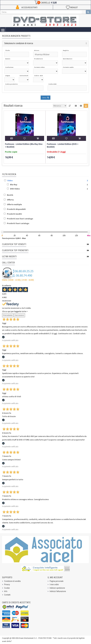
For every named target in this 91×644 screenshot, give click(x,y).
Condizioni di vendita (12, 581)
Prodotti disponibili (16, 209)
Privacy (7, 584)
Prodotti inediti (14, 214)
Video (10, 181)
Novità (10, 195)
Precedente (8, 315)
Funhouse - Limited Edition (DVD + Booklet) (63, 146)
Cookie (7, 588)
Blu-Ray (14, 185)
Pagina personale (57, 581)
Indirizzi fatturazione (58, 591)
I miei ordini (54, 584)
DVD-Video (15, 189)
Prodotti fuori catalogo (18, 223)
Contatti (7, 595)
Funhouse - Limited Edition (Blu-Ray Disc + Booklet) (24, 146)
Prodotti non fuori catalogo (20, 219)
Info (6, 591)
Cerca (45, 98)
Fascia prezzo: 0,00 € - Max (14, 238)
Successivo (19, 315)
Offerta (10, 200)
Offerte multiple (14, 204)
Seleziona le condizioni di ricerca (19, 43)
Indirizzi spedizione (57, 588)
